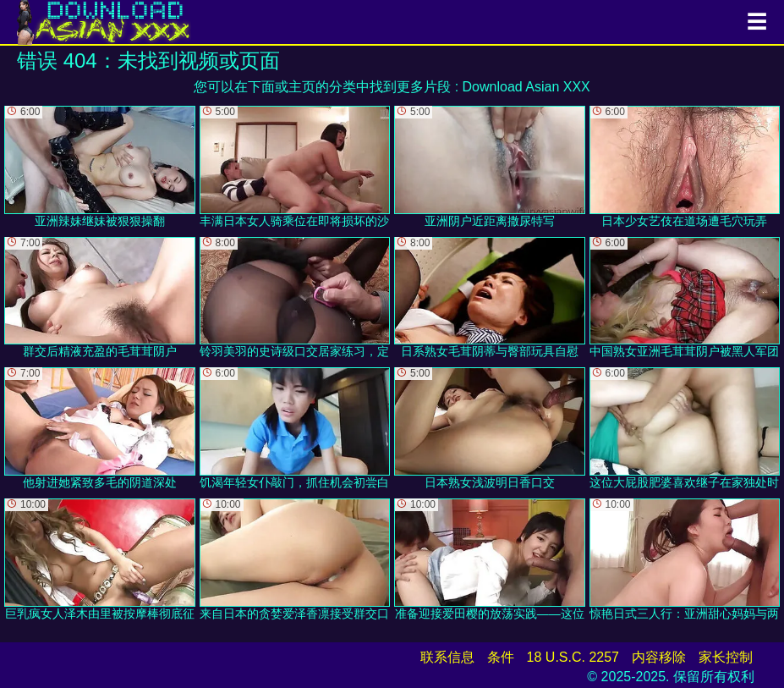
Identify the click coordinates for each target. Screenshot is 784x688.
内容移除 (659, 657)
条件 (501, 657)
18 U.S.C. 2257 (573, 657)
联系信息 (447, 657)
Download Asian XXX (526, 87)
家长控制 (726, 657)
